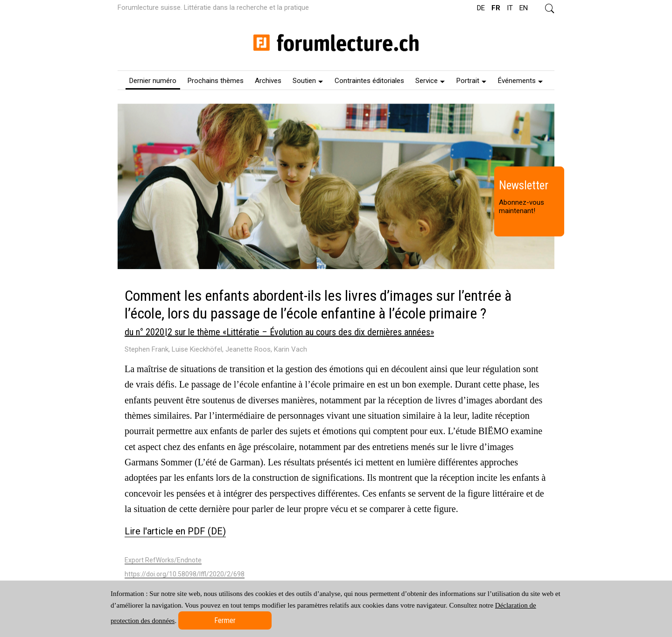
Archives (268, 81)
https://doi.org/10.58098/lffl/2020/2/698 (185, 574)
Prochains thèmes (216, 81)
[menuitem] (153, 80)
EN (524, 8)
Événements (520, 81)
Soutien (308, 81)
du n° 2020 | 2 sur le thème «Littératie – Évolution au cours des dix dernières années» (279, 332)
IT (510, 8)
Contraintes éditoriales (369, 81)
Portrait (471, 81)
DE (481, 8)
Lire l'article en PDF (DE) (175, 531)
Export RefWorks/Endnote (163, 560)
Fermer (225, 620)
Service (430, 81)
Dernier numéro (153, 81)
